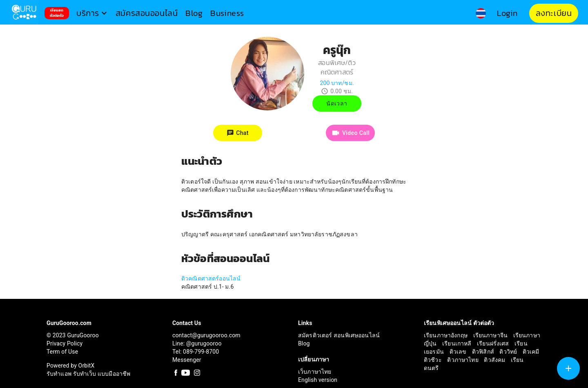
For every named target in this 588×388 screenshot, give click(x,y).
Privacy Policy (65, 343)
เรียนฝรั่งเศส (494, 343)
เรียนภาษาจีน (491, 335)
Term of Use (62, 352)
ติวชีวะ (433, 360)
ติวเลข (459, 352)
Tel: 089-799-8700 (196, 352)
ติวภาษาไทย (463, 360)
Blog (304, 343)
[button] (93, 13)
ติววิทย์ (509, 352)
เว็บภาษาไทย (315, 372)
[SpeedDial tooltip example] (568, 368)
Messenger (187, 360)
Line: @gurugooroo (197, 343)
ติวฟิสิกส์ (484, 352)
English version (318, 380)
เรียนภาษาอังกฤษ (447, 335)
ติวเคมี (531, 352)
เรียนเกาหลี (458, 343)
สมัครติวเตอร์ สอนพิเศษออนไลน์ (339, 335)
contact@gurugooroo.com (206, 335)
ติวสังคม (495, 360)
